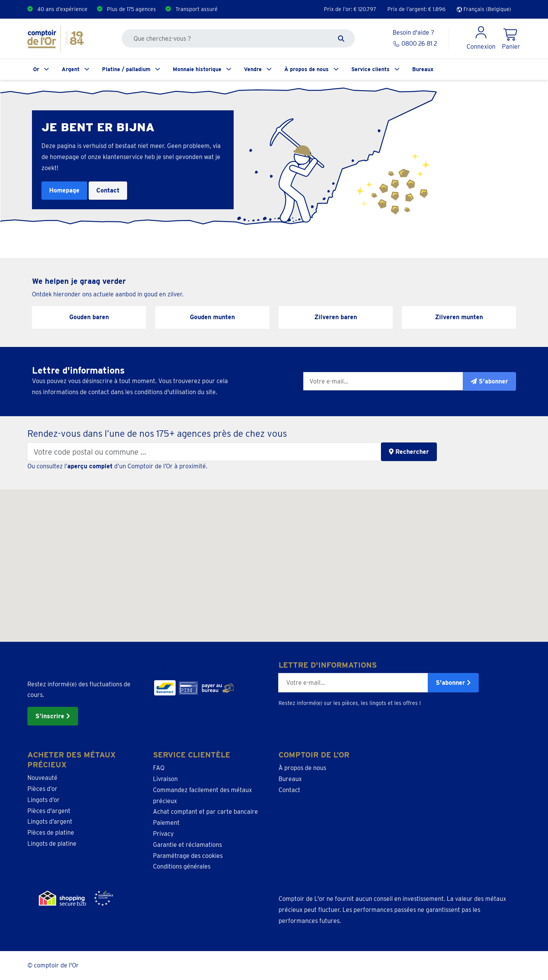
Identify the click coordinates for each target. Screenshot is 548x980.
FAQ (159, 768)
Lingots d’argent (50, 822)
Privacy (163, 834)
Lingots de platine (52, 844)
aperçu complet (90, 466)
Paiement (166, 823)
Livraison (165, 779)
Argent (71, 69)
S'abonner (453, 683)
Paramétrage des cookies (188, 856)
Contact (108, 190)
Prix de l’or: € (350, 9)
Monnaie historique (197, 69)
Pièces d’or (42, 789)
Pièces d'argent (49, 811)
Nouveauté (42, 778)
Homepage (64, 190)
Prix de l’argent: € (417, 9)
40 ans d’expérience (62, 9)
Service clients (370, 69)
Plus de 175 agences (131, 9)
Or (36, 69)
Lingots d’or (44, 800)
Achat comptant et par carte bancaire (205, 812)
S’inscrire (53, 716)
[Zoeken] (341, 38)
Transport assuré (197, 9)
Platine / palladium (126, 69)
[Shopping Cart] (511, 38)
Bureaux (423, 69)
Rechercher (409, 452)
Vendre (253, 69)
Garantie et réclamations (187, 845)
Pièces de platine (51, 833)
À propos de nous (307, 69)
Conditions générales (182, 866)
